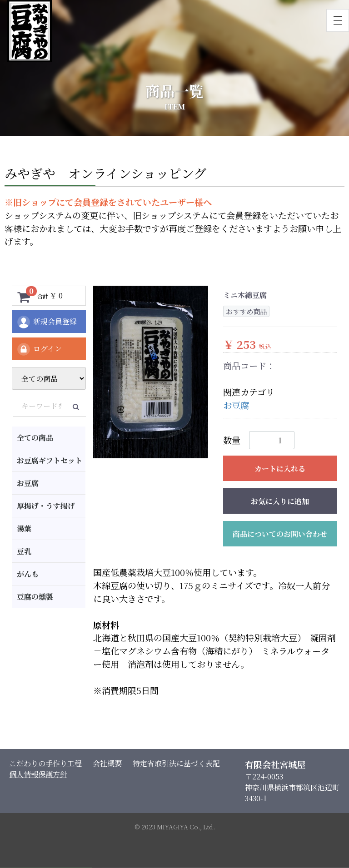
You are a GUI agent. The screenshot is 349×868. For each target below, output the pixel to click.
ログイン (39, 349)
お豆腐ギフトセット (50, 460)
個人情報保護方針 (38, 774)
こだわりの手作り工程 (45, 763)
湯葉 (24, 528)
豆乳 (24, 551)
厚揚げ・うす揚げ (46, 506)
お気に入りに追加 (280, 501)
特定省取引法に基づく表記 (176, 763)
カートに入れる (280, 469)
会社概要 (107, 763)
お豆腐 (28, 483)
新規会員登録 (47, 322)
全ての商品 (35, 438)
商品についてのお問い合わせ (280, 534)
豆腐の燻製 (35, 597)
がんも (28, 574)
